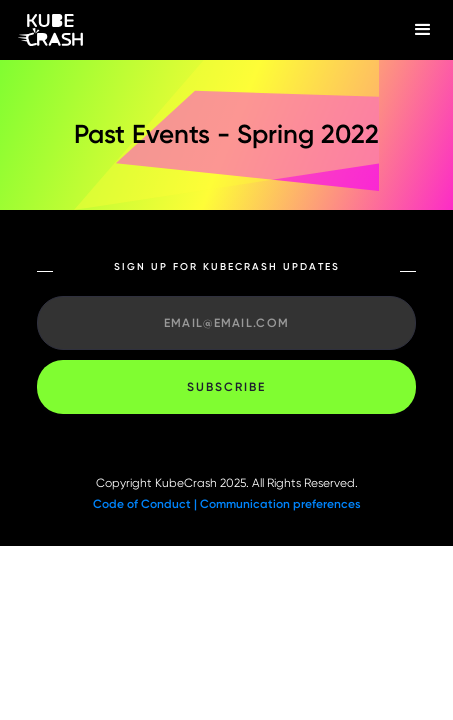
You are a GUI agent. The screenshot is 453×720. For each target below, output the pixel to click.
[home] (196, 30)
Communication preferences (280, 504)
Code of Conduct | (146, 504)
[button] (423, 30)
